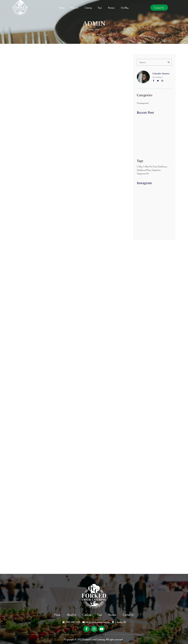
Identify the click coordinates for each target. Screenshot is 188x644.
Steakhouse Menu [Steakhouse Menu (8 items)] (144, 170)
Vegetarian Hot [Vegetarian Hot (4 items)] (143, 173)
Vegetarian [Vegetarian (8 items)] (156, 170)
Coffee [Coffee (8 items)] (140, 166)
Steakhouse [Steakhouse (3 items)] (162, 166)
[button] (159, 8)
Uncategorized (143, 103)
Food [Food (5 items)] (155, 166)
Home (91, 29)
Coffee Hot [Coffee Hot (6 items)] (148, 166)
